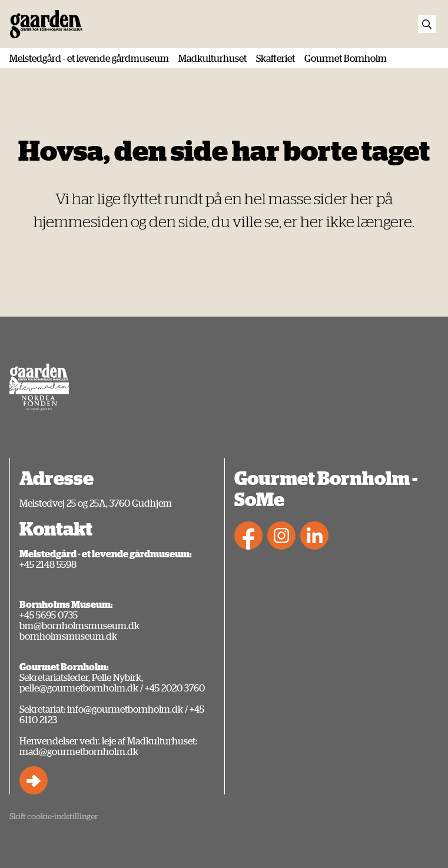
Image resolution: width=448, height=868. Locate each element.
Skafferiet (276, 58)
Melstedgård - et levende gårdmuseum (89, 58)
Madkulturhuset (213, 58)
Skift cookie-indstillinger (54, 816)
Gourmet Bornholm (346, 58)
